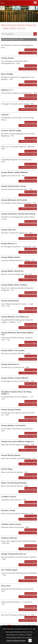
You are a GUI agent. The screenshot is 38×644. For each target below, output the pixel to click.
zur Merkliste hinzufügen (28, 53)
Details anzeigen (31, 50)
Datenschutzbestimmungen (16, 641)
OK (30, 641)
